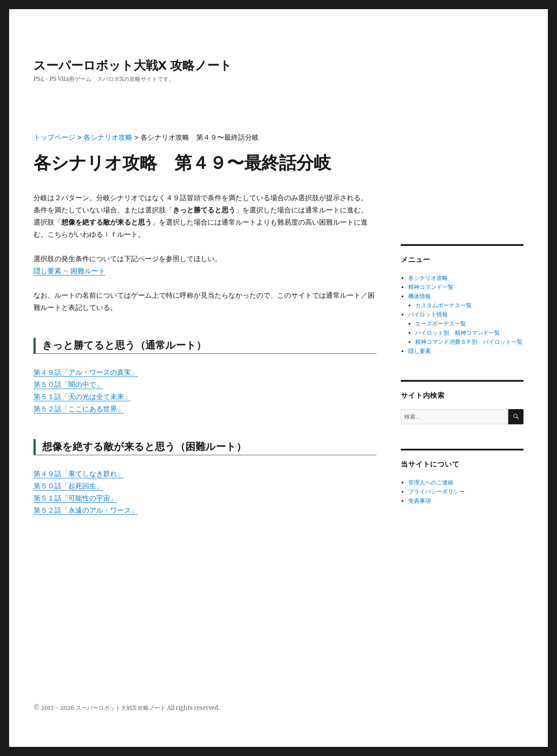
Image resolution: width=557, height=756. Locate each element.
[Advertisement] (205, 589)
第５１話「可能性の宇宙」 (75, 498)
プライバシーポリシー (436, 492)
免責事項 (419, 501)
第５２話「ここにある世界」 (79, 409)
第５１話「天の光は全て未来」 (82, 396)
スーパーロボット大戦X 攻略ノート (133, 65)
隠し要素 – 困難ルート (69, 271)
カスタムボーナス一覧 (443, 305)
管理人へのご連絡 (431, 482)
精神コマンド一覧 (431, 287)
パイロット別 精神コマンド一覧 (458, 333)
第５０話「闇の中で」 (68, 384)
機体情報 (419, 296)
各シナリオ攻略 (428, 278)
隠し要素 (419, 351)
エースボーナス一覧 (441, 324)
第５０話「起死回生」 (68, 486)
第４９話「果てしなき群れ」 (79, 474)
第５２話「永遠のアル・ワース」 (86, 510)
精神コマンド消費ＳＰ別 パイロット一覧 (469, 342)
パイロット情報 (428, 314)
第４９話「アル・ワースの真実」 (86, 372)
